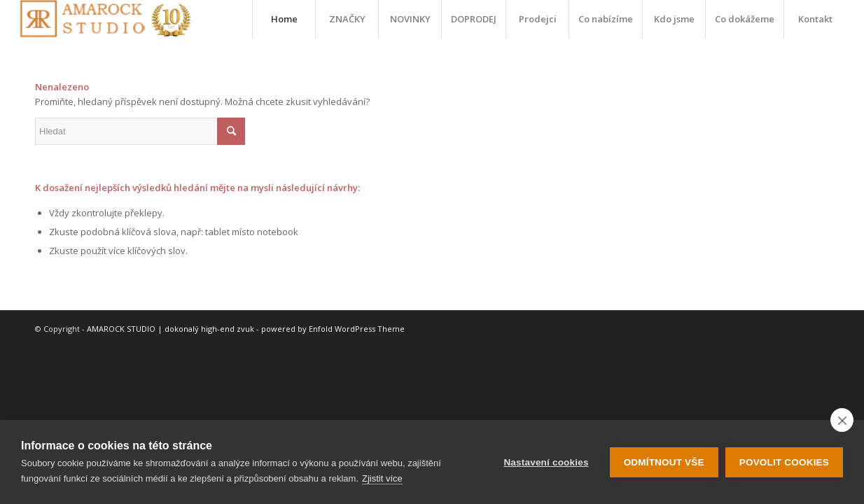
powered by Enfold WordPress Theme (333, 329)
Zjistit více (382, 478)
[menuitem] (284, 19)
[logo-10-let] (105, 19)
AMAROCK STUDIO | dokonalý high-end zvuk (170, 329)
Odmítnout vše (664, 462)
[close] (842, 420)
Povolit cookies (784, 462)
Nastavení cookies (546, 462)
